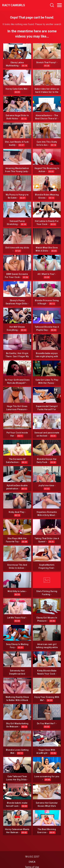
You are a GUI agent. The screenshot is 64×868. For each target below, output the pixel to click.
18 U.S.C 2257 (32, 857)
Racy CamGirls (14, 5)
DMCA (32, 862)
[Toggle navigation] (59, 5)
